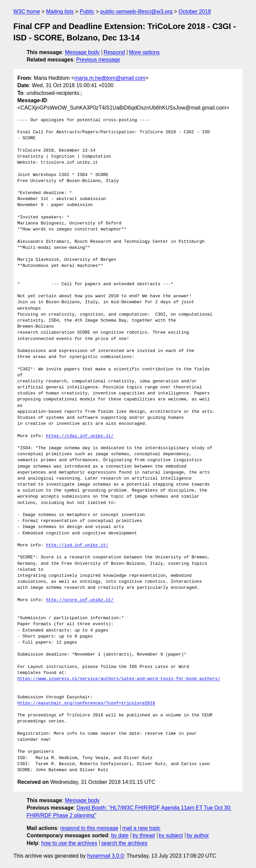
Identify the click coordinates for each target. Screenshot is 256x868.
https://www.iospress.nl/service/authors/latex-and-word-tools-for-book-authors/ (119, 679)
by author (198, 835)
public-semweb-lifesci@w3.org (136, 12)
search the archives (124, 843)
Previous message (98, 60)
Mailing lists (60, 12)
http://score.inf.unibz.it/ (80, 600)
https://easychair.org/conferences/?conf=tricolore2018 (86, 703)
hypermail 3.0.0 (105, 856)
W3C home (27, 12)
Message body (82, 52)
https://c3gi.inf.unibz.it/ (80, 436)
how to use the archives (69, 843)
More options (144, 52)
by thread (144, 835)
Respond (114, 52)
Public (87, 12)
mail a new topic (141, 828)
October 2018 (195, 12)
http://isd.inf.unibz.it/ (77, 545)
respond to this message (89, 828)
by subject (171, 835)
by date (120, 835)
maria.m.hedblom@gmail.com (110, 78)
